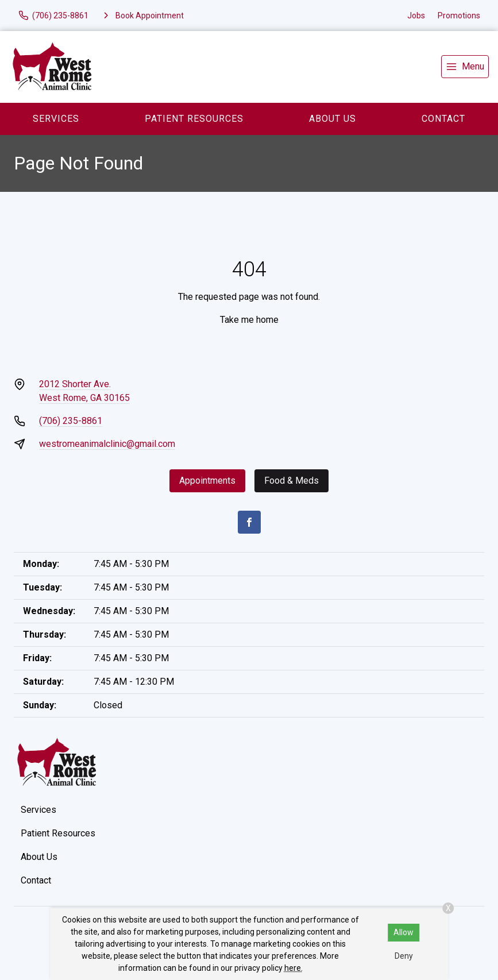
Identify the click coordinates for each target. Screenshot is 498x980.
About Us (333, 119)
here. (294, 968)
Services (56, 119)
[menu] (465, 67)
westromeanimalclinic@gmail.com (107, 444)
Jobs (416, 16)
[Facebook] (249, 522)
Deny (404, 956)
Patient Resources (194, 119)
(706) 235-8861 (71, 421)
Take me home (249, 320)
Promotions (459, 16)
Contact (443, 119)
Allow (404, 932)
